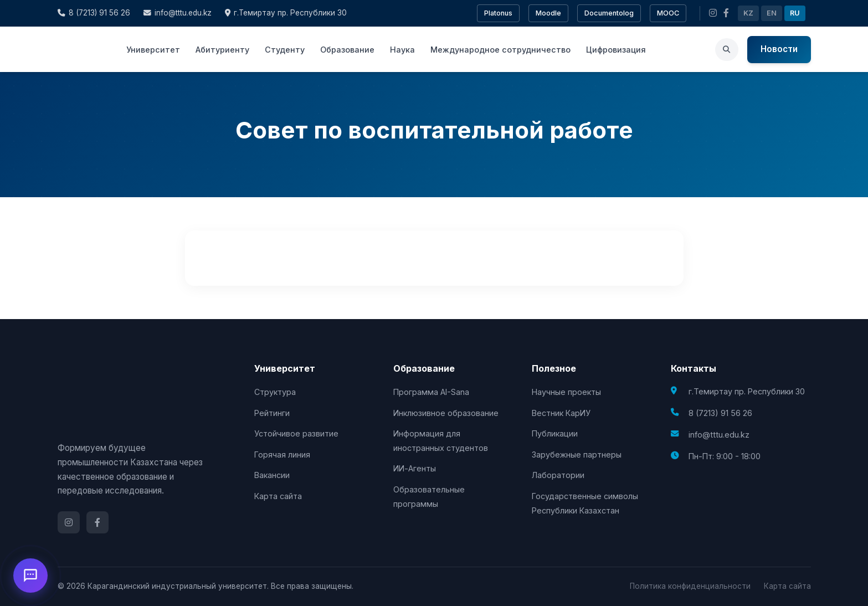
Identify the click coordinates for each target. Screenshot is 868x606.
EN (772, 13)
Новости (779, 49)
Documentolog (609, 13)
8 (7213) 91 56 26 (94, 13)
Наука (402, 50)
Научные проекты (566, 392)
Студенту (285, 50)
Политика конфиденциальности (690, 586)
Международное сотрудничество (500, 50)
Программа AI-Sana (431, 392)
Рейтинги (272, 413)
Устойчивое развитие (296, 433)
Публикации (555, 433)
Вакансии (272, 475)
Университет (153, 50)
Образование (347, 50)
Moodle (548, 13)
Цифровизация (616, 50)
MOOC (668, 13)
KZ (748, 13)
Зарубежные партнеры (577, 455)
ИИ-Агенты (415, 468)
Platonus (498, 13)
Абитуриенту (222, 50)
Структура (275, 392)
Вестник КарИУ (561, 413)
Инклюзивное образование (446, 413)
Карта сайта (278, 496)
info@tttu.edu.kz (178, 13)
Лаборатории (558, 475)
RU (795, 13)
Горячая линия (282, 455)
